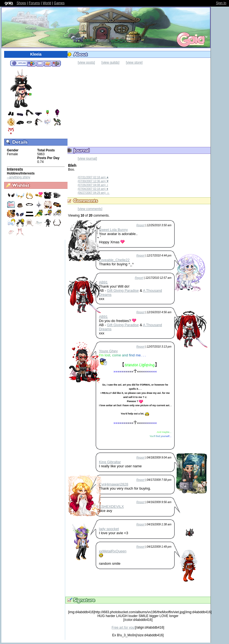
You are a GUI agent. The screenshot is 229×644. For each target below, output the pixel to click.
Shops (21, 3)
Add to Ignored (56, 64)
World (47, 3)
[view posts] (86, 62)
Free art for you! (123, 627)
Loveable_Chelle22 (114, 260)
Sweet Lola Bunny (113, 230)
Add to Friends (31, 64)
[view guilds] (110, 62)
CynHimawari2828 (114, 484)
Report (141, 225)
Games (59, 3)
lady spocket (109, 529)
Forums (34, 3)
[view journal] (87, 159)
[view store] (134, 62)
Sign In (221, 3)
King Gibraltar (110, 462)
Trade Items (48, 64)
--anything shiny (19, 177)
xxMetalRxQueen (113, 551)
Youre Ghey (108, 351)
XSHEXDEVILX (111, 507)
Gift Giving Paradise (123, 290)
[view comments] (90, 209)
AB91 (103, 282)
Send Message (40, 64)
